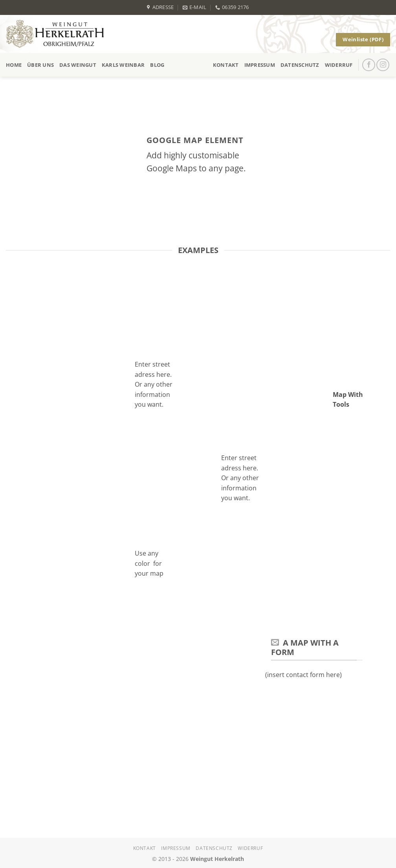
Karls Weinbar (123, 65)
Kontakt (226, 65)
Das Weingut (78, 65)
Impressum (260, 65)
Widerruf (339, 65)
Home (14, 65)
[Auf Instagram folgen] (383, 65)
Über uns (40, 65)
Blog (157, 65)
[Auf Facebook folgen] (369, 65)
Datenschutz (300, 65)
